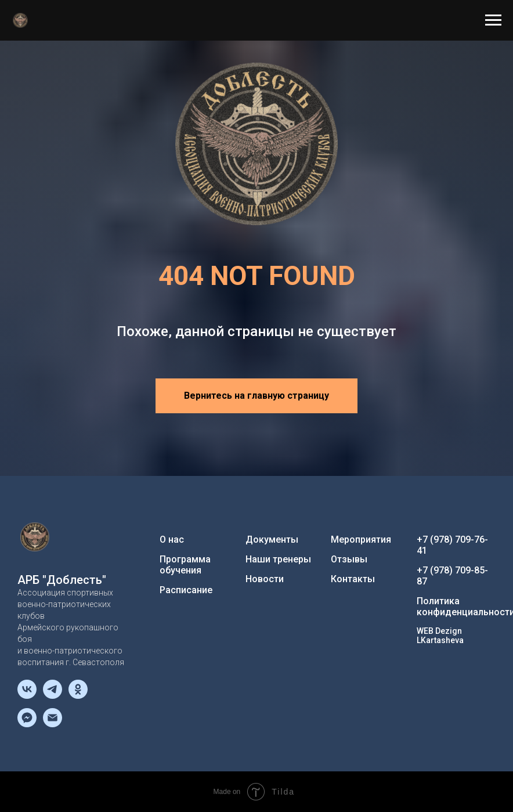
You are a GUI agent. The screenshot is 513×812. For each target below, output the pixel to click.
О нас (172, 539)
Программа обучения (185, 565)
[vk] (27, 696)
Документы (272, 539)
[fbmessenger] (27, 724)
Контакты (353, 579)
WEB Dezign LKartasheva (440, 636)
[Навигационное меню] (493, 20)
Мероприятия (361, 539)
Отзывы (349, 559)
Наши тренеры (278, 559)
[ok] (78, 696)
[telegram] (53, 696)
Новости (265, 579)
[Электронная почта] (53, 724)
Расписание (186, 590)
